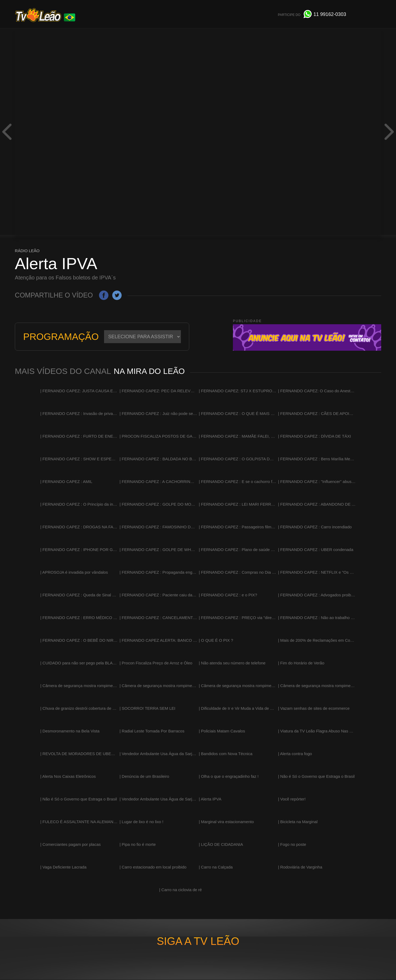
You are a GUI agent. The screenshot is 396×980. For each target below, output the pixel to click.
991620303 (330, 14)
